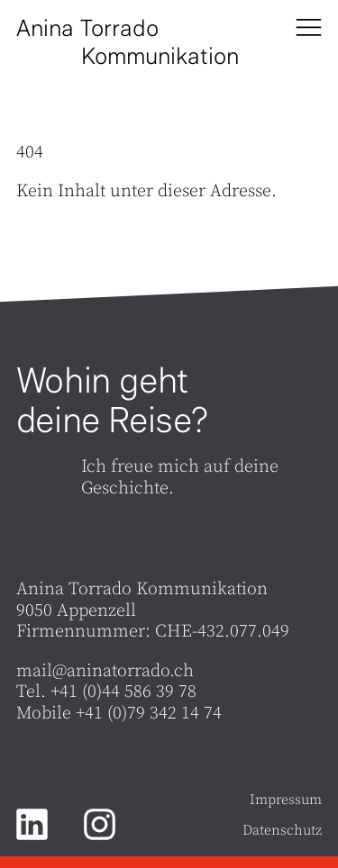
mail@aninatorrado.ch (105, 671)
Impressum (286, 800)
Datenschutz (282, 831)
